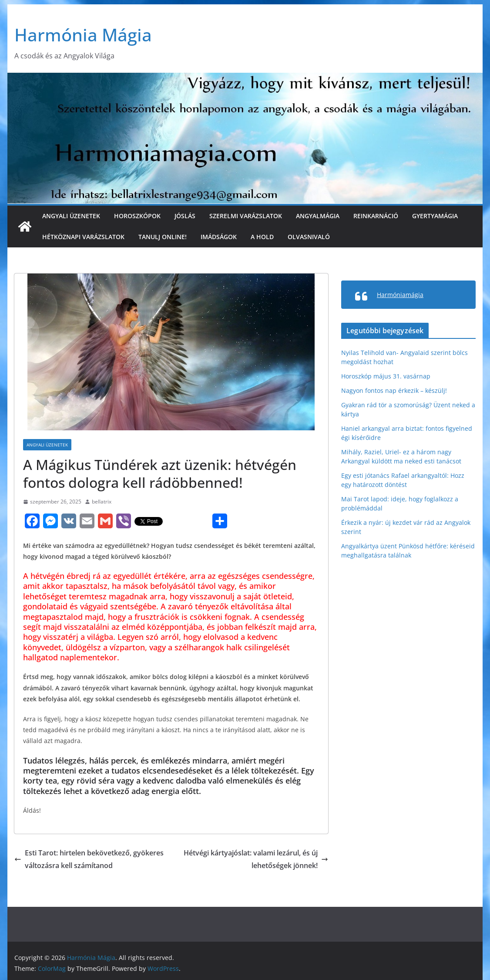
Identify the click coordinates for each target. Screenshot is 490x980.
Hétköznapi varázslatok (83, 237)
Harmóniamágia (400, 295)
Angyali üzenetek (71, 216)
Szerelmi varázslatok (246, 216)
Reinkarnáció (376, 216)
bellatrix (102, 502)
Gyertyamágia (435, 216)
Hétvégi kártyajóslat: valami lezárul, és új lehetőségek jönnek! (256, 859)
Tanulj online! (163, 237)
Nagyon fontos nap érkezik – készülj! (394, 390)
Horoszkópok (137, 216)
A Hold (262, 237)
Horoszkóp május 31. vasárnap (386, 376)
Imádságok (219, 237)
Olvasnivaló (309, 237)
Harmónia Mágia (83, 35)
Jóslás (185, 216)
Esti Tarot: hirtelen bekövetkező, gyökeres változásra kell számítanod (89, 859)
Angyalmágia (318, 216)
